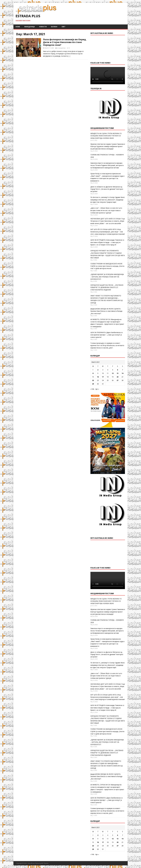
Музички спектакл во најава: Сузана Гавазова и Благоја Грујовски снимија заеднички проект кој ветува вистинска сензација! (108, 146)
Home (18, 27)
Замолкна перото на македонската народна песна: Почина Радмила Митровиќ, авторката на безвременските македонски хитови (107, 165)
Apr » (97, 389)
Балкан (54, 27)
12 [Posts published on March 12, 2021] (113, 373)
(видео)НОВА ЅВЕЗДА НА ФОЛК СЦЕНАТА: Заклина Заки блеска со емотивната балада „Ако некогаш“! (106, 311)
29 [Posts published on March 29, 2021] (93, 384)
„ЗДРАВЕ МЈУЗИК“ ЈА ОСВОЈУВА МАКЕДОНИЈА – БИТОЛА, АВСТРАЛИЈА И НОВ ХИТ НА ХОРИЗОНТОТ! (107, 277)
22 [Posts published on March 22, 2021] (93, 380)
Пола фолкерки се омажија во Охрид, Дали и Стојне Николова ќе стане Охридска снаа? (65, 42)
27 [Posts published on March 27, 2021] (118, 380)
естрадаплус (61, 48)
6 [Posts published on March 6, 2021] (118, 370)
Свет (63, 27)
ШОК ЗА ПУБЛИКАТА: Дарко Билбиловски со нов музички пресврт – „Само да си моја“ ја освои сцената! (107, 335)
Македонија (30, 27)
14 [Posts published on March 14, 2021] (122, 373)
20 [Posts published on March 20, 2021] (118, 377)
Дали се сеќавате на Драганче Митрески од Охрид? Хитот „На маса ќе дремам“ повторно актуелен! (107, 189)
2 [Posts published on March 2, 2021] (98, 370)
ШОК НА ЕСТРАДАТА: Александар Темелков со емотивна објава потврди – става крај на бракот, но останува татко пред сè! (107, 242)
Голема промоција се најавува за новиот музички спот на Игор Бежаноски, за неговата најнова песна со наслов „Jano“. (107, 345)
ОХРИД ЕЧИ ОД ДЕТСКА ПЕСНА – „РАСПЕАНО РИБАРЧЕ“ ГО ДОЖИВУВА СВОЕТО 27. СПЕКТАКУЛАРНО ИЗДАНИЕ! (107, 287)
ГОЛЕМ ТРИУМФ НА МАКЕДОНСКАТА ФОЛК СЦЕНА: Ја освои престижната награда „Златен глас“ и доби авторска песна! (107, 266)
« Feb (92, 389)
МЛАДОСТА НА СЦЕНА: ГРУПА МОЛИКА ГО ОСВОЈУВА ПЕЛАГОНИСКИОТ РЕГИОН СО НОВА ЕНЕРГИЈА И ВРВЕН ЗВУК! (106, 136)
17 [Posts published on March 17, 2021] (103, 377)
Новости (43, 27)
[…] (69, 56)
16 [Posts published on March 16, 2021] (98, 377)
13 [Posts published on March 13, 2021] (118, 373)
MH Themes (45, 863)
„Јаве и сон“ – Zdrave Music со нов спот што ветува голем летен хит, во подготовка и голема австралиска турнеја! (106, 210)
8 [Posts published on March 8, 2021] (93, 373)
